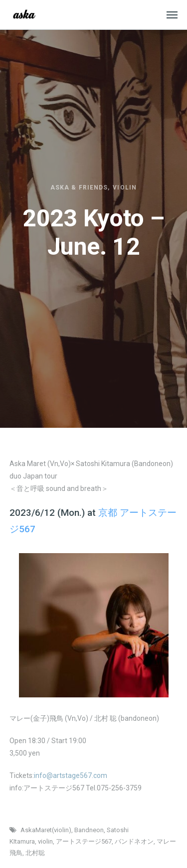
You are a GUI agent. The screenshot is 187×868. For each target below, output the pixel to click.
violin (45, 841)
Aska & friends (79, 188)
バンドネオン (134, 841)
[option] (93, 625)
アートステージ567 (84, 841)
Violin (124, 188)
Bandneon (89, 830)
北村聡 (35, 853)
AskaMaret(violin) (46, 830)
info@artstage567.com (71, 775)
